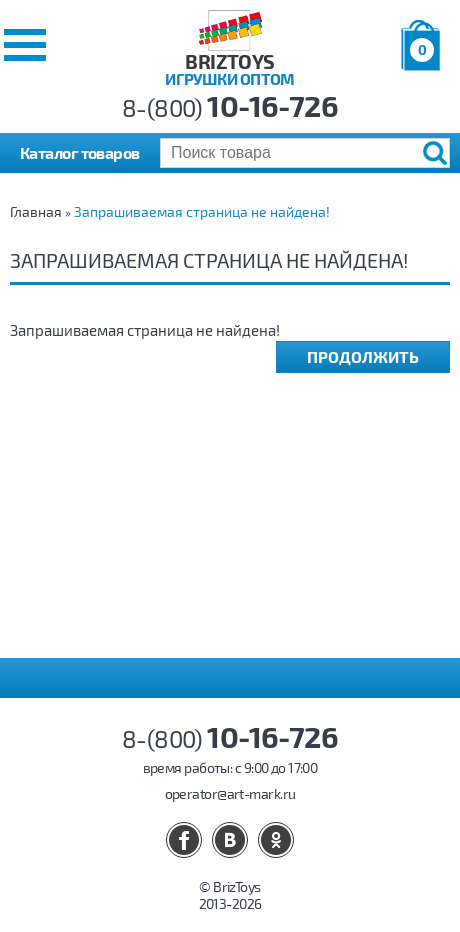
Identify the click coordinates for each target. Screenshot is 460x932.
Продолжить (363, 356)
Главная (36, 211)
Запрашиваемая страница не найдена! (202, 211)
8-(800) (230, 107)
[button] (25, 45)
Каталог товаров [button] (80, 152)
